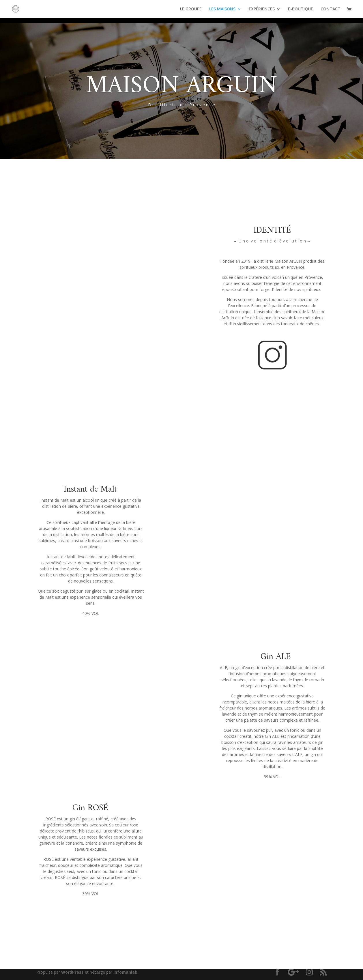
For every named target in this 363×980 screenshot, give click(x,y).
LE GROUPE (191, 9)
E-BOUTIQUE (301, 9)
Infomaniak (125, 972)
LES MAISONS (222, 9)
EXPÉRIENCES (262, 9)
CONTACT (331, 9)
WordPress (72, 972)
